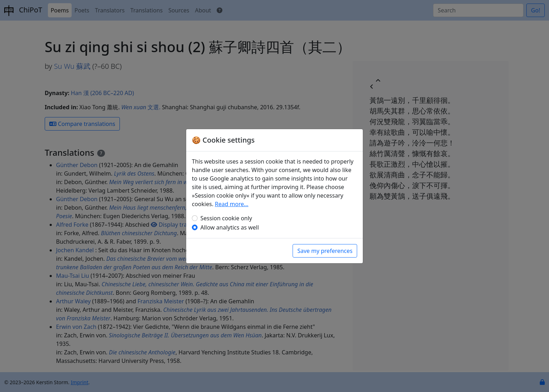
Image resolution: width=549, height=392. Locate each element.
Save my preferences (325, 251)
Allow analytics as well (230, 227)
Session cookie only (226, 218)
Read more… (232, 204)
